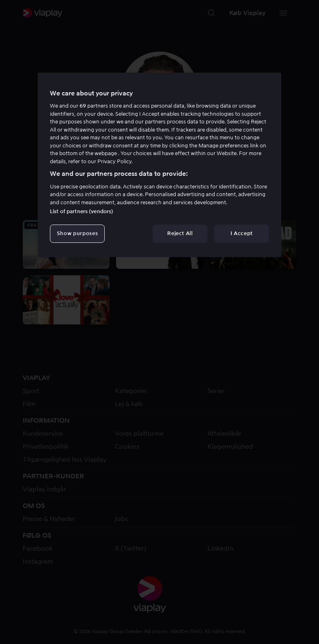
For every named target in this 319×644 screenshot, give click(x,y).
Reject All (180, 233)
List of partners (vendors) (82, 211)
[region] (159, 165)
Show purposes (77, 233)
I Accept (242, 233)
